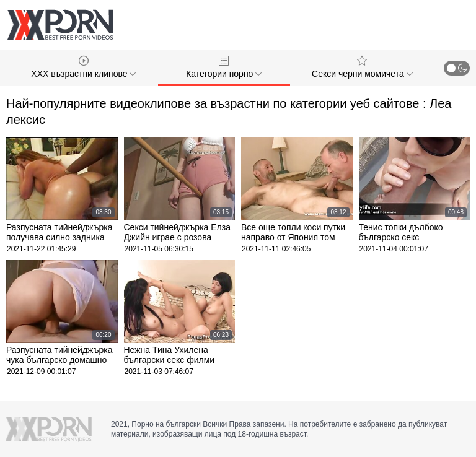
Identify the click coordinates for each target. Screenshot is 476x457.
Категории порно (224, 67)
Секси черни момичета (362, 67)
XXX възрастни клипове (83, 67)
